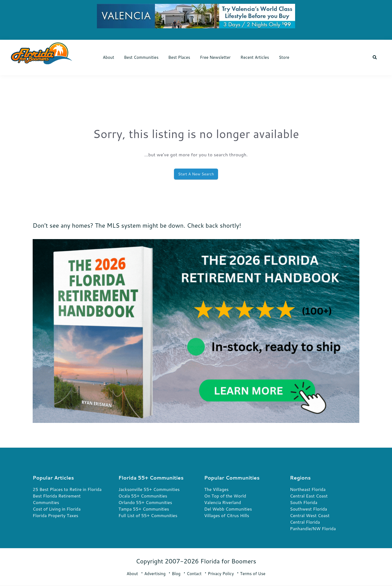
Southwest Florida (308, 509)
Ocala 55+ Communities (143, 496)
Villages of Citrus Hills (227, 515)
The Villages (216, 489)
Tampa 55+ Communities (144, 509)
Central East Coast (309, 496)
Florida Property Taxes (55, 515)
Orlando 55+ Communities (145, 502)
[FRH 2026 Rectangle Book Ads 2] (196, 243)
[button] (375, 57)
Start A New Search (196, 174)
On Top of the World (225, 496)
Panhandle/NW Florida (313, 528)
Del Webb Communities (228, 509)
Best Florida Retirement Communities (57, 499)
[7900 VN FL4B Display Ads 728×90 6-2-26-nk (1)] (196, 8)
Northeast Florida (308, 489)
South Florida (304, 502)
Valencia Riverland (223, 502)
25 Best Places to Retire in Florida (67, 489)
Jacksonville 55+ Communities (149, 489)
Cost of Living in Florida (57, 509)
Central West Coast (310, 515)
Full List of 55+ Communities (148, 515)
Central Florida (305, 522)
